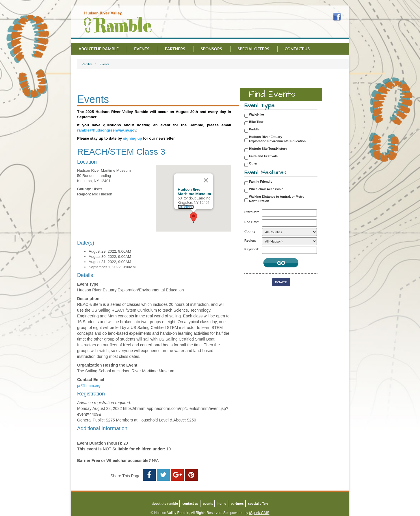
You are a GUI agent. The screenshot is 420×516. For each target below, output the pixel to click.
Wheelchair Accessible (266, 189)
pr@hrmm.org (89, 385)
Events (142, 49)
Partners (175, 49)
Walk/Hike (257, 114)
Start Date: (252, 212)
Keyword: (252, 249)
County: (250, 231)
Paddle (254, 129)
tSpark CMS (259, 513)
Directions (186, 207)
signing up (133, 138)
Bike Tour (256, 122)
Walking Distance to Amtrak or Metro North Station (277, 199)
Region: (250, 241)
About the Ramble (99, 49)
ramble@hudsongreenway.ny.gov (107, 130)
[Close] (206, 180)
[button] (194, 218)
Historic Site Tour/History (268, 149)
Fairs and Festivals (263, 156)
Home (222, 503)
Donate (281, 282)
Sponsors (211, 49)
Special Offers (253, 49)
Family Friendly (261, 182)
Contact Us (297, 49)
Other (253, 163)
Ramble (87, 64)
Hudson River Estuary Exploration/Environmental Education (277, 139)
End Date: (252, 222)
